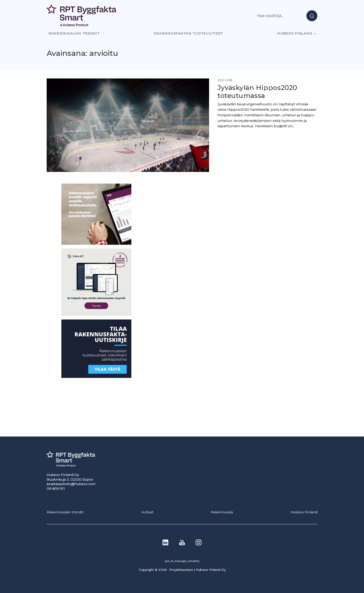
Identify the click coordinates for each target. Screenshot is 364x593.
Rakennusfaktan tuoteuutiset (188, 33)
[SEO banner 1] (96, 314)
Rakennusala (222, 512)
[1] (96, 377)
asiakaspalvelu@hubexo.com (71, 484)
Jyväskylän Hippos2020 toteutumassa (257, 92)
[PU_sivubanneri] (96, 243)
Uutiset (147, 512)
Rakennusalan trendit (74, 33)
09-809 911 (56, 489)
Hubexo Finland (295, 33)
